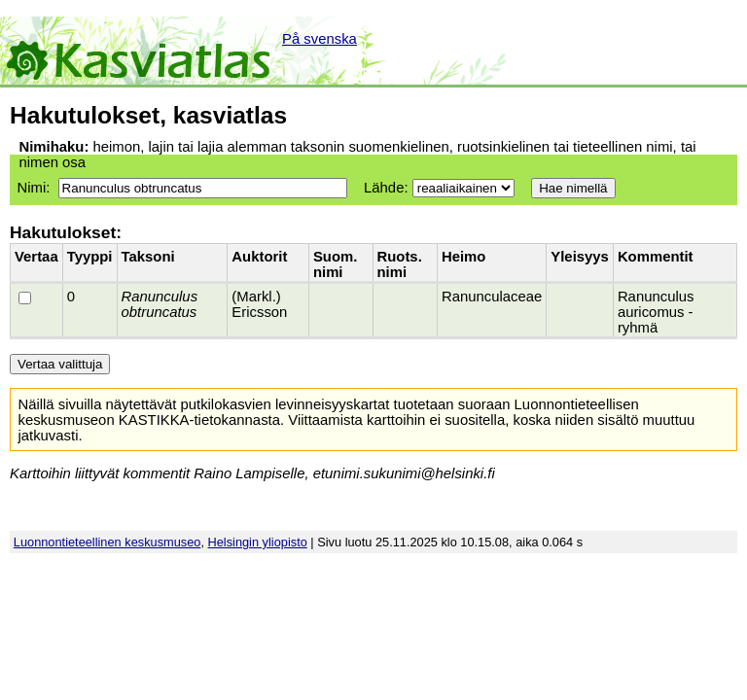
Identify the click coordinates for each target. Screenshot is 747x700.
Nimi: (33, 188)
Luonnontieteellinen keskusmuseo (107, 542)
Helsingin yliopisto (258, 542)
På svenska (320, 39)
